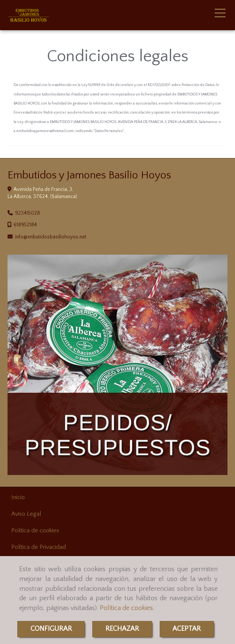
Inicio (18, 497)
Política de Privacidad (39, 547)
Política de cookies (126, 608)
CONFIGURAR (51, 629)
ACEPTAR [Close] (187, 629)
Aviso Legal (26, 514)
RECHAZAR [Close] (122, 629)
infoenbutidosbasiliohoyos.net (51, 237)
